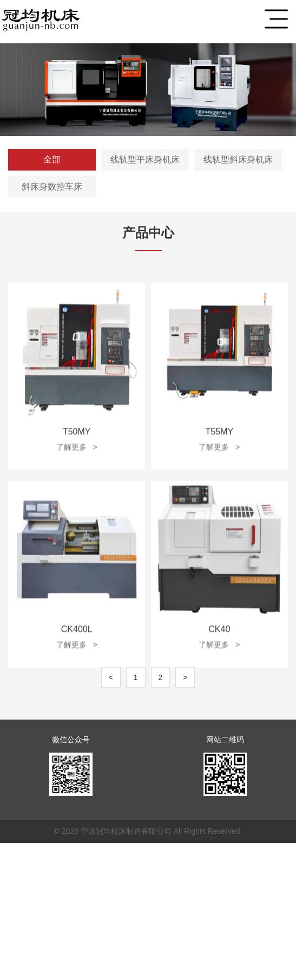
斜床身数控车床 (52, 187)
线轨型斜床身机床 (238, 159)
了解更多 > (77, 492)
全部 (52, 159)
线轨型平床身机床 (145, 159)
